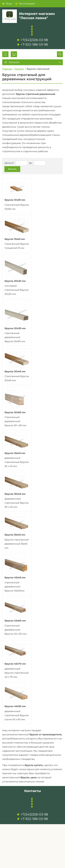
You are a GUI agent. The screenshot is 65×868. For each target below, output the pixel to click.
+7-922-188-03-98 (34, 45)
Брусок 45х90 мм (15, 706)
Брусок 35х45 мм (15, 535)
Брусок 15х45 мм (15, 239)
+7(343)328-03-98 (34, 40)
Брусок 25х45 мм (15, 453)
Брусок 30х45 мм (15, 494)
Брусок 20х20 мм (15, 281)
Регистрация (27, 4)
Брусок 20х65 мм (15, 412)
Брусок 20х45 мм (15, 371)
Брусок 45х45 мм (15, 578)
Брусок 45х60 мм (15, 621)
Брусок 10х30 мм (15, 200)
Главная (7, 69)
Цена (8, 163)
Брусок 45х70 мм (15, 664)
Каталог (19, 69)
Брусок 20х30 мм (15, 328)
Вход (9, 4)
